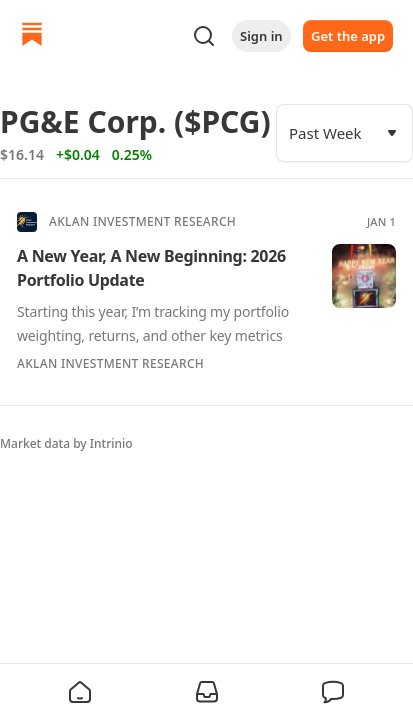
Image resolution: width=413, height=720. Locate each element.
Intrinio (111, 443)
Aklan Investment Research (142, 221)
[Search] (204, 36)
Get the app (348, 36)
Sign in (261, 36)
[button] (80, 692)
